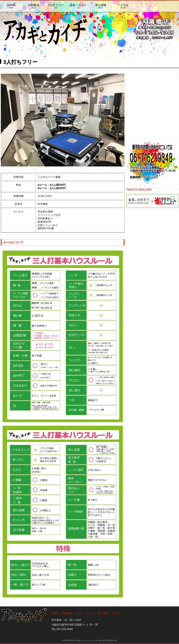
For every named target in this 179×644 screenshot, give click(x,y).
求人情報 (101, 6)
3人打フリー (56, 6)
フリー (80, 613)
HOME (11, 6)
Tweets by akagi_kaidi (139, 189)
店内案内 (34, 6)
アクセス (123, 6)
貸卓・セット (78, 6)
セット (90, 613)
